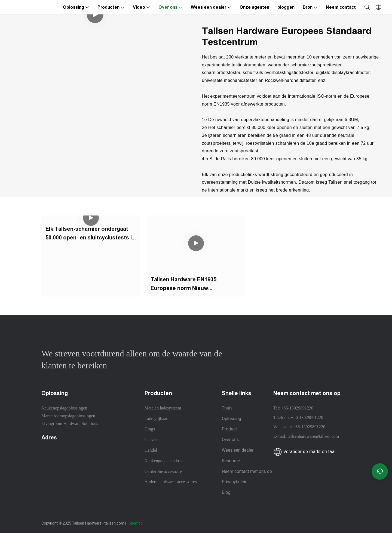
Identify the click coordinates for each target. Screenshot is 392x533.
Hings (150, 429)
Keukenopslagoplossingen (64, 408)
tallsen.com (115, 523)
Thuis (227, 408)
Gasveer (152, 440)
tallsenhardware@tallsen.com (313, 436)
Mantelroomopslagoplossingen (68, 416)
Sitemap (136, 523)
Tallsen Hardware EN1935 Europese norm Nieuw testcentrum (183, 284)
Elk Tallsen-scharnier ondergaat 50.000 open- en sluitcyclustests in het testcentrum (90, 234)
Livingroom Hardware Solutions (70, 423)
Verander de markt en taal (304, 452)
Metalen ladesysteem (163, 408)
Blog (226, 492)
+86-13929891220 (297, 408)
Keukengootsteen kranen (166, 461)
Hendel (151, 450)
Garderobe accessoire (163, 471)
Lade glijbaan (157, 419)
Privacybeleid (235, 482)
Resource (232, 461)
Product (229, 429)
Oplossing (232, 419)
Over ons (230, 440)
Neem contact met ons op (247, 471)
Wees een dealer (238, 450)
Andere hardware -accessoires (171, 482)
